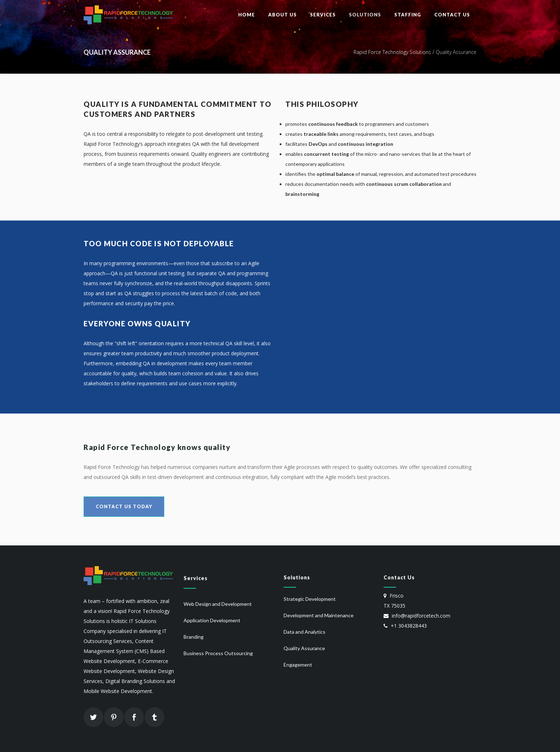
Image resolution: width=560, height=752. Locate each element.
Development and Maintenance (319, 615)
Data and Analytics (304, 632)
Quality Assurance (304, 648)
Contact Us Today (124, 506)
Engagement (298, 665)
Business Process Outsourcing (218, 653)
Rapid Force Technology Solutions (392, 52)
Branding (194, 637)
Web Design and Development (218, 604)
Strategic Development (310, 599)
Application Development (212, 620)
